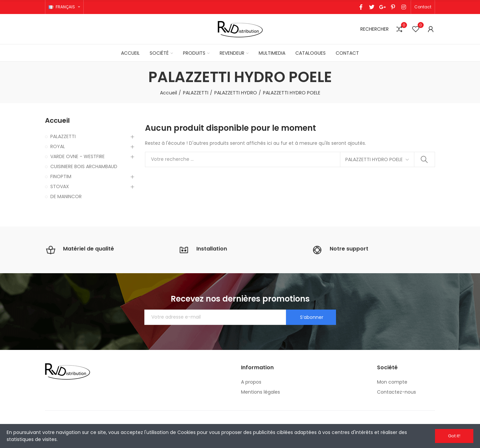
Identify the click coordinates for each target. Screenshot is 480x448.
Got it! (454, 436)
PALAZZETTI (63, 136)
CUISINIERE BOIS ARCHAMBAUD (84, 166)
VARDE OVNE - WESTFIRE (77, 156)
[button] (423, 7)
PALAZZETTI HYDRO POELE (374, 159)
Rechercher (424, 159)
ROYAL (58, 146)
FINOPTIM (61, 176)
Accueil (57, 121)
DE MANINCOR (66, 196)
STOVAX (60, 186)
